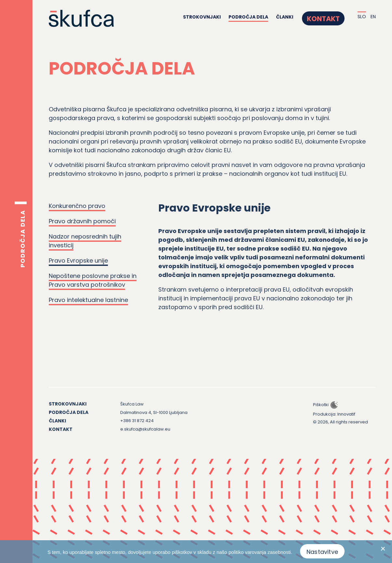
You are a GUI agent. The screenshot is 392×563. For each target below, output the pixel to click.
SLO (362, 17)
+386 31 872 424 (137, 421)
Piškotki (321, 405)
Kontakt (328, 17)
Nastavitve (322, 552)
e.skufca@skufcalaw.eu (145, 429)
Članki (294, 17)
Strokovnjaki (211, 17)
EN (373, 17)
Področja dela (257, 17)
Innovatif (346, 414)
